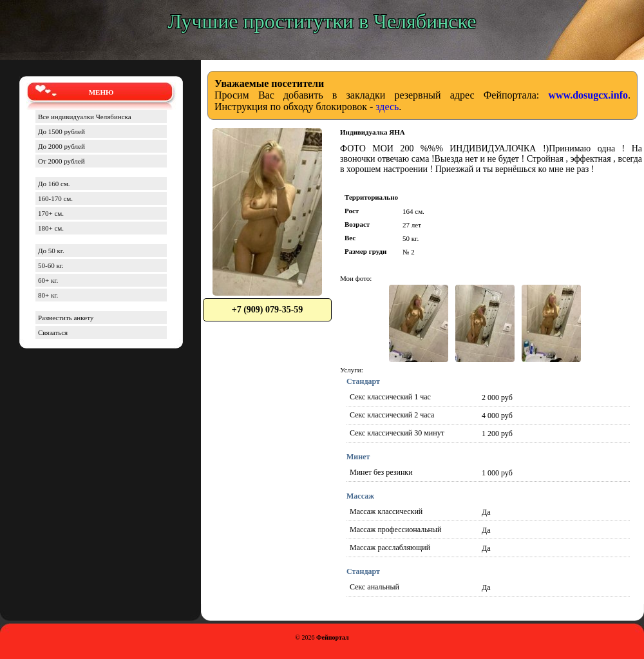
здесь (387, 107)
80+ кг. (48, 295)
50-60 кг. (51, 265)
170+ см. (51, 213)
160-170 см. (55, 198)
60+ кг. (48, 280)
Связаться (53, 332)
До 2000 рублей (62, 146)
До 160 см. (54, 184)
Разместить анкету (66, 318)
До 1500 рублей (62, 131)
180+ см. (51, 228)
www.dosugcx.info (588, 95)
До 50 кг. (51, 251)
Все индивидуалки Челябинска (85, 117)
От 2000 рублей (62, 161)
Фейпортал (333, 637)
